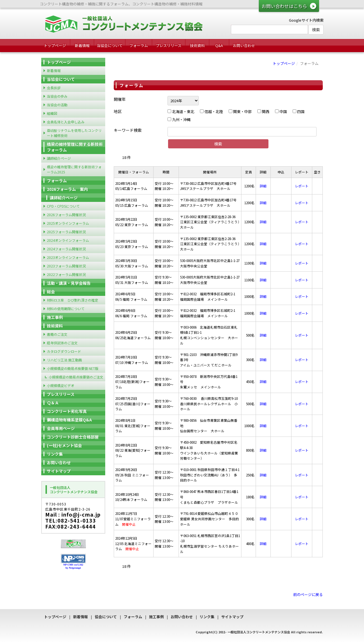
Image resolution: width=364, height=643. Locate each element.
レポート (302, 186)
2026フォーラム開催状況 (66, 215)
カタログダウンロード (64, 351)
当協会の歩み (57, 96)
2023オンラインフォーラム (68, 257)
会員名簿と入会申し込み (66, 122)
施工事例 (55, 317)
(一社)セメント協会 (64, 445)
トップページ (55, 45)
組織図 (52, 113)
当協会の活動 (57, 105)
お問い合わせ (244, 45)
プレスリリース (169, 45)
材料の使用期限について (66, 309)
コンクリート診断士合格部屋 (73, 437)
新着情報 (82, 45)
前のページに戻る (308, 594)
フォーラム (139, 45)
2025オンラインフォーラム (68, 223)
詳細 (263, 186)
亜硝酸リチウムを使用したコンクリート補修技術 (74, 133)
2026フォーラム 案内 (67, 189)
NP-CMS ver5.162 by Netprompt (73, 566)
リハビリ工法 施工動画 (64, 360)
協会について (106, 617)
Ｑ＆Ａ (53, 403)
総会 (51, 292)
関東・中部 (240, 111)
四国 (299, 111)
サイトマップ (59, 471)
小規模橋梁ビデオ (61, 385)
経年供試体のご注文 (62, 343)
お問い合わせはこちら (284, 6)
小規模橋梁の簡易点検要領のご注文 (76, 377)
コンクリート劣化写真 (67, 411)
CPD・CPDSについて (63, 206)
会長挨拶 (54, 88)
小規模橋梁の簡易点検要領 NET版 (73, 368)
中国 (281, 111)
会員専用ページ (61, 428)
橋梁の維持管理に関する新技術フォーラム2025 (74, 169)
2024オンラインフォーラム (68, 240)
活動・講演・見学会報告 (69, 283)
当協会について (110, 45)
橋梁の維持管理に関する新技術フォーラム (75, 147)
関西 (263, 111)
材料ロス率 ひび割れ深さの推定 (73, 300)
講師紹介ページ (59, 158)
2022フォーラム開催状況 (66, 274)
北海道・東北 (181, 111)
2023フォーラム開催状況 (66, 266)
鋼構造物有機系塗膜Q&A (69, 420)
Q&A (219, 45)
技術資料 (197, 45)
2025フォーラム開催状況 (66, 232)
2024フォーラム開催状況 (66, 249)
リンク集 (55, 454)
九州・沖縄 (179, 119)
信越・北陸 (211, 111)
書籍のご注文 (57, 334)
